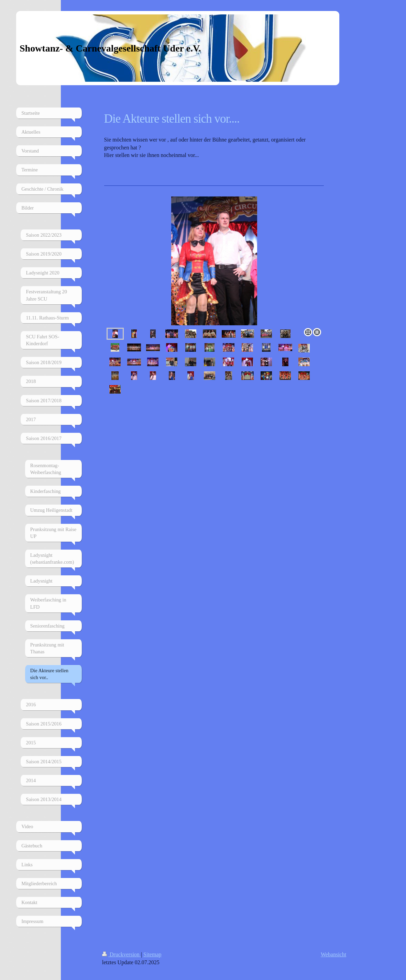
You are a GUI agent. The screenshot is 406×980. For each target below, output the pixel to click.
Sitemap (152, 954)
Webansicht (333, 954)
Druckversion (122, 954)
